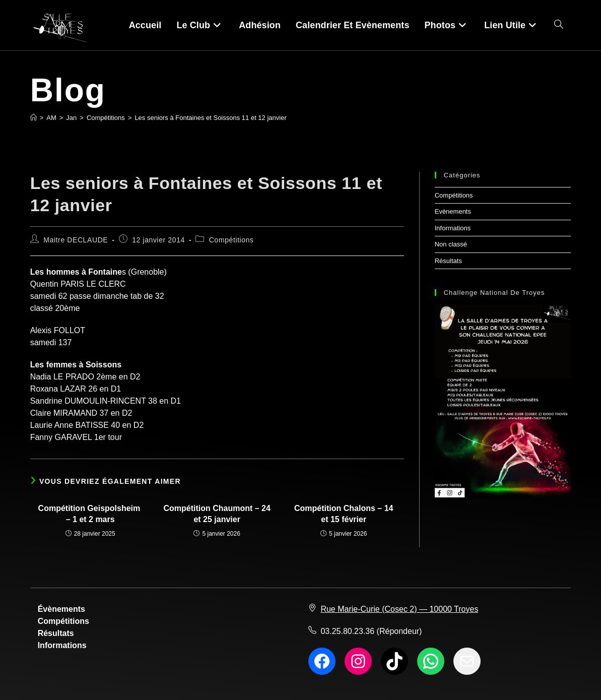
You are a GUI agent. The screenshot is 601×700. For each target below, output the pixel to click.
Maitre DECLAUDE (76, 240)
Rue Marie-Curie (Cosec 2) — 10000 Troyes (399, 609)
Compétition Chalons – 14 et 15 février (344, 514)
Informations (453, 228)
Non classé (451, 244)
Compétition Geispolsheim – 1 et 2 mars (90, 514)
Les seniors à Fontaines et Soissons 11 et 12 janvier (210, 118)
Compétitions (231, 240)
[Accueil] (34, 118)
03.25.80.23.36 (347, 631)
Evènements (453, 211)
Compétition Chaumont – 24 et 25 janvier (217, 514)
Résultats (448, 261)
